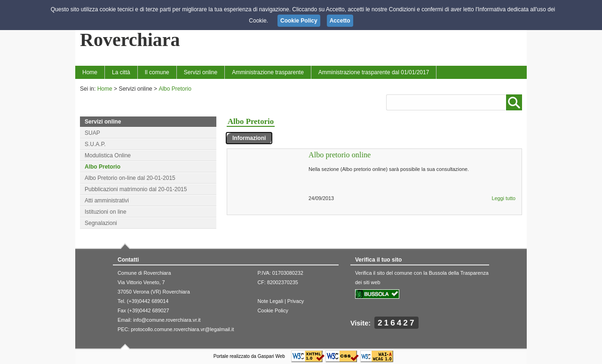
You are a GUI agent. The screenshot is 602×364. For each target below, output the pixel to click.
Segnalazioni (101, 223)
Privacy (296, 301)
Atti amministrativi (107, 201)
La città (121, 72)
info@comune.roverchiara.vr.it (167, 320)
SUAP (92, 133)
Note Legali (270, 301)
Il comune (157, 72)
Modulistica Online (108, 155)
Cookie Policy (273, 310)
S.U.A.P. (95, 144)
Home (90, 72)
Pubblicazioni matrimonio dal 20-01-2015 (136, 189)
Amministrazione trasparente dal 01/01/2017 (374, 72)
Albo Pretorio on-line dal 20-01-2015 (130, 178)
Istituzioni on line (106, 212)
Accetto (340, 21)
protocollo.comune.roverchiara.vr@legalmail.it (182, 329)
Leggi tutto (504, 198)
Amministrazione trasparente (268, 72)
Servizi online (201, 72)
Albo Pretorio (175, 89)
